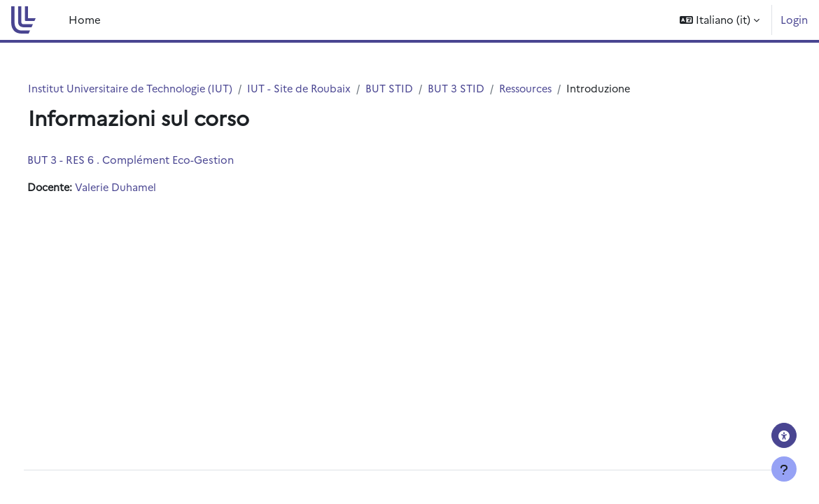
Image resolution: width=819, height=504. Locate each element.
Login (794, 19)
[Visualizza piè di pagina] (784, 469)
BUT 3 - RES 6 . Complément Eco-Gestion (156, 160)
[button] (720, 20)
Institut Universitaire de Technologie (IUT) (155, 89)
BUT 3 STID (487, 89)
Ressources (559, 89)
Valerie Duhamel (145, 188)
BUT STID (420, 89)
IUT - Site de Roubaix (328, 89)
